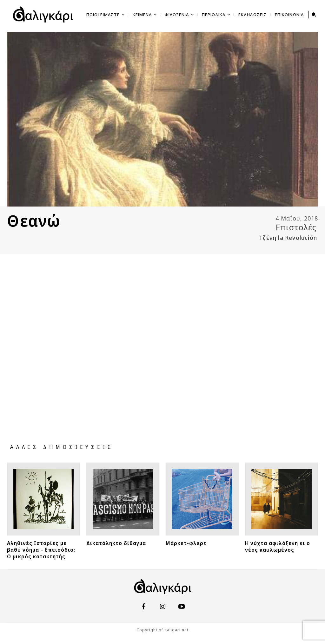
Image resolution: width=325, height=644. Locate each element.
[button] (314, 15)
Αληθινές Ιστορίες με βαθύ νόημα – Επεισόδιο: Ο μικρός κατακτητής (42, 552)
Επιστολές (296, 227)
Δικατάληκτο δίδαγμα (123, 543)
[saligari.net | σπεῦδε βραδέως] (43, 14)
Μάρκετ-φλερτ (190, 543)
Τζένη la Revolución (288, 238)
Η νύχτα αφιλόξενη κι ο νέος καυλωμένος (281, 546)
